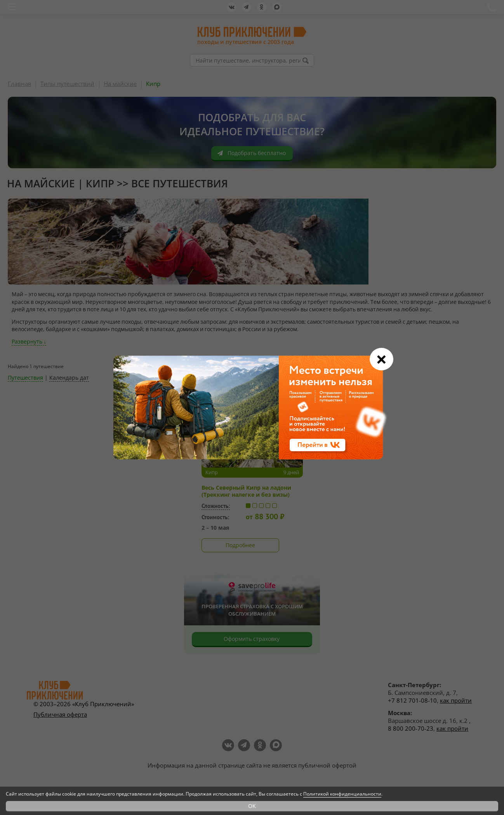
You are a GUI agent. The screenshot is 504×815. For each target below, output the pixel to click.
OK (252, 806)
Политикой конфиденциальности (342, 794)
